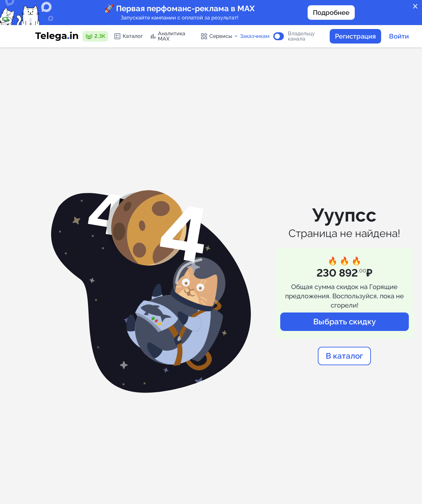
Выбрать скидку (345, 322)
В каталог (344, 356)
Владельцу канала (301, 36)
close (415, 7)
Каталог (128, 36)
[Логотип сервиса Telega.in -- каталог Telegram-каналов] (57, 36)
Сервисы (219, 36)
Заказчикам (255, 36)
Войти (399, 36)
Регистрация (355, 36)
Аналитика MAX (167, 36)
